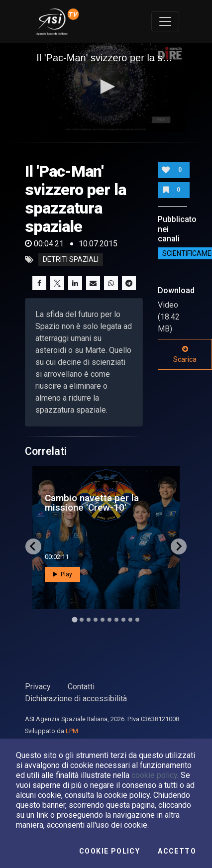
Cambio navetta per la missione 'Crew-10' (92, 503)
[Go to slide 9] (130, 620)
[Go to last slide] (33, 546)
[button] (106, 87)
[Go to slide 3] (89, 620)
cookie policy (154, 775)
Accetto (177, 851)
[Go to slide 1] (74, 619)
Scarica (185, 354)
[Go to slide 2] (82, 620)
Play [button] (62, 574)
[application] (106, 88)
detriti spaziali (71, 260)
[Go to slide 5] (103, 620)
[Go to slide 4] (96, 620)
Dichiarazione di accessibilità (76, 699)
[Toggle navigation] (165, 21)
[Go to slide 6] (109, 620)
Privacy (38, 687)
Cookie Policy (109, 851)
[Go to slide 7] (116, 620)
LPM (72, 731)
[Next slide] (179, 546)
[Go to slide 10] (137, 620)
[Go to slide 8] (123, 620)
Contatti (81, 687)
